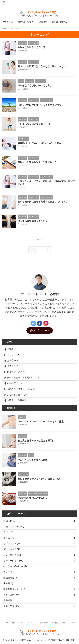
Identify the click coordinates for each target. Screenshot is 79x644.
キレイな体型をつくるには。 (33, 47)
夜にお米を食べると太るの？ (33, 498)
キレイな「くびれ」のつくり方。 (35, 86)
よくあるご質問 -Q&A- (18, 395)
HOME (10, 349)
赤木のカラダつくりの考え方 (21, 389)
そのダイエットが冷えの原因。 (34, 460)
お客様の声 (43, 22)
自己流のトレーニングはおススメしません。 (41, 143)
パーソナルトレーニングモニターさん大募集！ (42, 422)
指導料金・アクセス (27, 22)
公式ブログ (12, 366)
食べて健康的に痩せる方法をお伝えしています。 (43, 202)
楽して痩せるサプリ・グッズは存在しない (39, 479)
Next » (40, 240)
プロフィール (9, 22)
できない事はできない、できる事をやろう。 (41, 105)
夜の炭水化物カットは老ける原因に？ (37, 441)
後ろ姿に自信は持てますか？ (33, 221)
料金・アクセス (18, 623)
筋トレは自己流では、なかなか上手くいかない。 (43, 66)
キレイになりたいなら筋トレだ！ (35, 124)
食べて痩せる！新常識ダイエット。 (24, 378)
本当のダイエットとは (18, 383)
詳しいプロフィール (40, 330)
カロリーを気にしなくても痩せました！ (38, 162)
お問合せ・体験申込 (60, 22)
